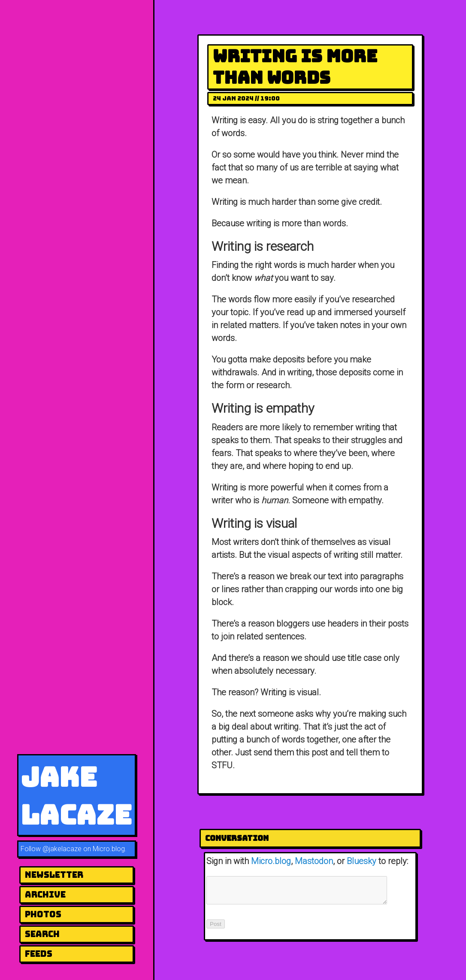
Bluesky (362, 861)
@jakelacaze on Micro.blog (84, 849)
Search (42, 934)
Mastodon (314, 861)
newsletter (54, 875)
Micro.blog (271, 861)
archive (45, 895)
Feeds (39, 954)
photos (43, 914)
